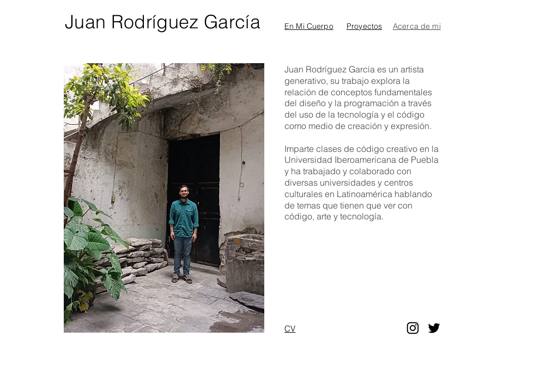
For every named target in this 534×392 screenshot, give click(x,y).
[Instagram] (413, 328)
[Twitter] (434, 328)
